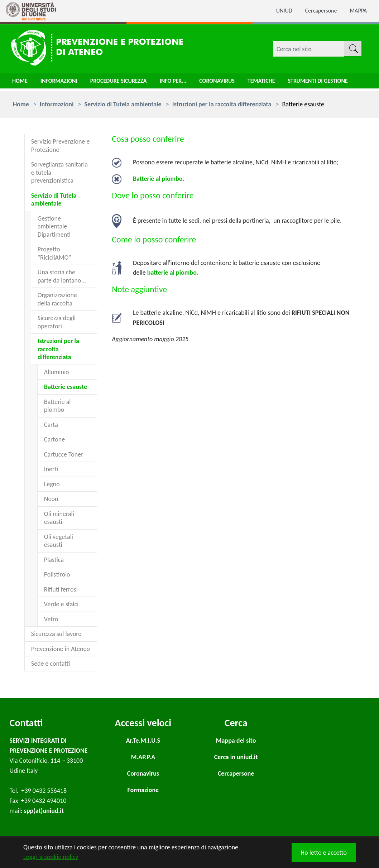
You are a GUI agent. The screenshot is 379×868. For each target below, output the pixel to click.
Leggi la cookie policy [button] (51, 857)
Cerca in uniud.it (236, 757)
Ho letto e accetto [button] (324, 853)
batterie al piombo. (173, 273)
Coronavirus (236, 83)
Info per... (188, 83)
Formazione (143, 790)
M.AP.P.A (143, 757)
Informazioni (63, 83)
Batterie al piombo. (159, 179)
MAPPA (357, 11)
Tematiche (284, 83)
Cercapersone (317, 11)
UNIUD (277, 11)
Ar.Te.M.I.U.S (143, 741)
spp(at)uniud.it (44, 811)
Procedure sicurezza (129, 83)
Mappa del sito (236, 741)
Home (21, 83)
